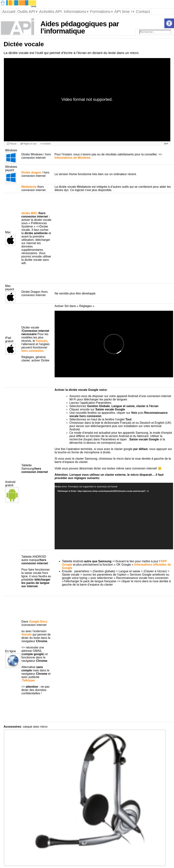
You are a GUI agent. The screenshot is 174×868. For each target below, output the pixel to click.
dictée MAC (29, 213)
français (42, 341)
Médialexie (29, 187)
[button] (169, 23)
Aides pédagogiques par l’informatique (80, 27)
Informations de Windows (73, 158)
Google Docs (38, 622)
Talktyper (29, 680)
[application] (114, 516)
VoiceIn (26, 634)
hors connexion (32, 351)
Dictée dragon (31, 172)
